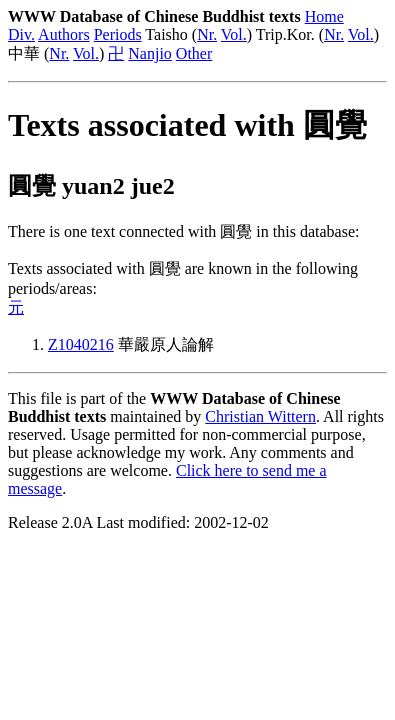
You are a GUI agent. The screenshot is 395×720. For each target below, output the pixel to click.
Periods (118, 34)
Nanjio (150, 53)
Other (194, 53)
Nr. (207, 34)
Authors (64, 34)
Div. (21, 34)
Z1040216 (81, 344)
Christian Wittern (260, 416)
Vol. (234, 34)
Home (324, 16)
